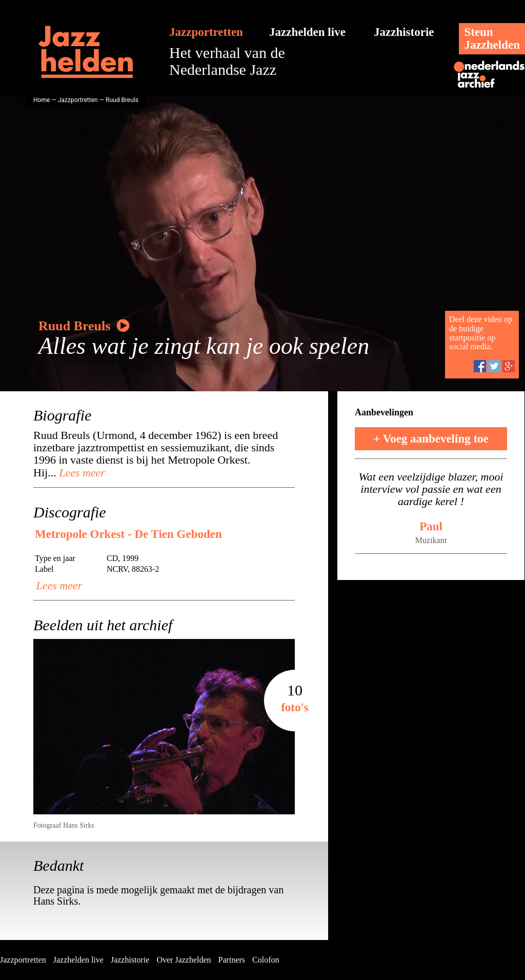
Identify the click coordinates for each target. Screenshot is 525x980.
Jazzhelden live (307, 32)
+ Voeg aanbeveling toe (431, 439)
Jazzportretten (206, 32)
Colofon (266, 960)
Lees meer (81, 473)
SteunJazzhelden (492, 38)
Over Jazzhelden (184, 960)
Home (42, 100)
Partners (232, 960)
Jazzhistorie (404, 32)
